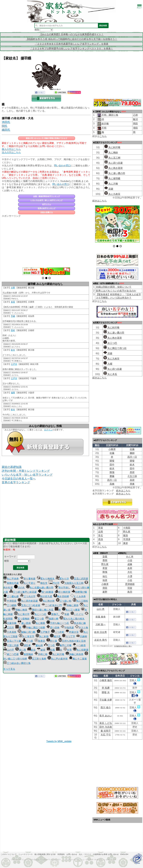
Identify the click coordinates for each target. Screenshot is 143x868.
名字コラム (47, 204)
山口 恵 (101, 609)
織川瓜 (55, 636)
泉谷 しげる (106, 723)
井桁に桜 (41, 654)
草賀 (101, 528)
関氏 (5, 126)
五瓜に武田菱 (79, 579)
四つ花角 (53, 628)
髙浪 (101, 539)
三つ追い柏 (64, 601)
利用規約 (61, 854)
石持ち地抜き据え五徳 (72, 641)
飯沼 (135, 119)
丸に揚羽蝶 (112, 178)
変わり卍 (62, 579)
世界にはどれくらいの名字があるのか (116, 291)
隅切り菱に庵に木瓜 (41, 610)
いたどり (77, 614)
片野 (13, 288)
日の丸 (19, 588)
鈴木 (13, 350)
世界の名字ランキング (47, 208)
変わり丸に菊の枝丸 (72, 619)
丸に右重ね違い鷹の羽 (40, 588)
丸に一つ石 (39, 614)
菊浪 (125, 535)
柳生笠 (42, 583)
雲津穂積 (130, 584)
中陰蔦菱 (67, 628)
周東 (132, 484)
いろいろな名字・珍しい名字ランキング (47, 200)
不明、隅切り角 (110, 115)
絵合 (31, 650)
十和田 (127, 528)
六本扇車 (10, 632)
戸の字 (54, 583)
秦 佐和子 (106, 731)
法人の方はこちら (11, 152)
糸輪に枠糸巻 (74, 654)
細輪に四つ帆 (27, 632)
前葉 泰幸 (101, 617)
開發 (112, 461)
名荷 (130, 568)
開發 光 (106, 692)
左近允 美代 (101, 640)
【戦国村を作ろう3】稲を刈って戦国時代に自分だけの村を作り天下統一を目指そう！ (72, 39)
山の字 (9, 650)
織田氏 (6, 130)
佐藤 (132, 449)
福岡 (13, 393)
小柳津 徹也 (106, 680)
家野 (105, 592)
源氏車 (25, 645)
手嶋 (13, 316)
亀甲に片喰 (64, 645)
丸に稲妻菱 (81, 650)
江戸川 (14, 364)
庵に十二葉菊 (78, 659)
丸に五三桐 (112, 158)
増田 (135, 128)
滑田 (105, 588)
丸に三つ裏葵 (71, 610)
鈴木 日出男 (101, 632)
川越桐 (82, 636)
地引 (105, 576)
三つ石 (49, 645)
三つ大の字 (28, 596)
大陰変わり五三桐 (72, 583)
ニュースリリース (26, 854)
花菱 (109, 189)
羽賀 (130, 588)
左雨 (101, 532)
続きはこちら (100, 201)
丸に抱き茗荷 (113, 168)
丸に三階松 (80, 601)
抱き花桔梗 (61, 596)
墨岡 (105, 560)
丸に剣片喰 (57, 654)
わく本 (130, 557)
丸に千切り (28, 583)
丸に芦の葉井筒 (58, 659)
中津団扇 (10, 601)
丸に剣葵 (42, 636)
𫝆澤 (130, 576)
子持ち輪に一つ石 (58, 623)
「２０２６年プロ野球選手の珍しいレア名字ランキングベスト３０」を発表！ (71, 49)
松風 (51, 650)
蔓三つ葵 (37, 619)
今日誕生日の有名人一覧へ (19, 479)
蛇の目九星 (45, 596)
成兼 (130, 564)
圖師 (132, 453)
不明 (104, 128)
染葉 (105, 557)
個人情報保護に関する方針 (45, 854)
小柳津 (112, 449)
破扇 (41, 650)
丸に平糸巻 (11, 579)
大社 (130, 572)
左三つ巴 (110, 343)
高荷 (132, 480)
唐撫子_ (54, 614)
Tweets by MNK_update (59, 741)
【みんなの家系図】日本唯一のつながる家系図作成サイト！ (71, 34)
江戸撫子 (43, 632)
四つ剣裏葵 (46, 592)
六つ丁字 (69, 636)
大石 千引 (106, 735)
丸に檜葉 (39, 623)
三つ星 (28, 641)
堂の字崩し (62, 588)
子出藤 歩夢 (106, 700)
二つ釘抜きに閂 (52, 605)
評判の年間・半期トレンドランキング (26, 471)
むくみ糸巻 (78, 596)
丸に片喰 (111, 184)
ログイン (48, 430)
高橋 (112, 484)
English (124, 854)
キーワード (10, 557)
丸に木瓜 (110, 374)
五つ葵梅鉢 (22, 619)
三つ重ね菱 (11, 596)
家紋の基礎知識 (12, 467)
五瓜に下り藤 (12, 641)
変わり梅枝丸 (46, 579)
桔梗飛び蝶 (79, 592)
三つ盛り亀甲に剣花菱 (23, 592)
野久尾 (127, 532)
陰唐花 (40, 641)
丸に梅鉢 (111, 153)
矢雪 (67, 650)
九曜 (108, 364)
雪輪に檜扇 (19, 610)
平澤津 (127, 539)
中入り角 (82, 628)
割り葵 (52, 641)
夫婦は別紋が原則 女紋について (114, 287)
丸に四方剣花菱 (28, 601)
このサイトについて (9, 854)
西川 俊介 (106, 707)
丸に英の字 (22, 614)
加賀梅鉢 (27, 654)
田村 (13, 330)
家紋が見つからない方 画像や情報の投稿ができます (47, 138)
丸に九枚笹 (112, 194)
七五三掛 (132, 476)
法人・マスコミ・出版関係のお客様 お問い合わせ (99, 854)
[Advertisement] (46, 241)
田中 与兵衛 (106, 727)
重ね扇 (37, 645)
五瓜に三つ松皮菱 (29, 605)
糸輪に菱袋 (71, 605)
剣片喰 (105, 124)
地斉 (105, 580)
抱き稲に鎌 (78, 623)
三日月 (9, 628)
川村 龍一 (101, 624)
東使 (125, 543)
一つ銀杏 (79, 645)
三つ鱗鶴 (10, 605)
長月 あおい (106, 716)
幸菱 (65, 614)
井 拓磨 (106, 688)
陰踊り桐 (52, 619)
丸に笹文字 (27, 636)
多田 (13, 302)
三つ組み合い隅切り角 (17, 663)
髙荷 (132, 472)
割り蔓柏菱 (28, 579)
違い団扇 (24, 623)
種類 (7, 561)
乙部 (135, 115)
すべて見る (9, 669)
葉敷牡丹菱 (11, 583)
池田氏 (6, 122)
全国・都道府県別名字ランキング (47, 196)
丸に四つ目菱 (113, 163)
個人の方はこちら (11, 149)
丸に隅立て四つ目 (115, 348)
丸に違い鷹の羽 (115, 173)
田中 (112, 465)
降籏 (112, 472)
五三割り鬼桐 (37, 659)
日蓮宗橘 (10, 623)
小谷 (130, 580)
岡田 (135, 124)
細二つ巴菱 (11, 654)
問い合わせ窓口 (62, 166)
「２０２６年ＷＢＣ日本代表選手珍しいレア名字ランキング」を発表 (71, 44)
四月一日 (132, 457)
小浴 (130, 560)
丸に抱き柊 (47, 601)
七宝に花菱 (11, 645)
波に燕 (21, 650)
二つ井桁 (58, 632)
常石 (101, 535)
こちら (103, 136)
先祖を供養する (47, 212)
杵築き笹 (72, 632)
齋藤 (112, 476)
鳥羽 (130, 592)
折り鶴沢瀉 (62, 592)
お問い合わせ (72, 854)
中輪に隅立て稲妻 (34, 628)
